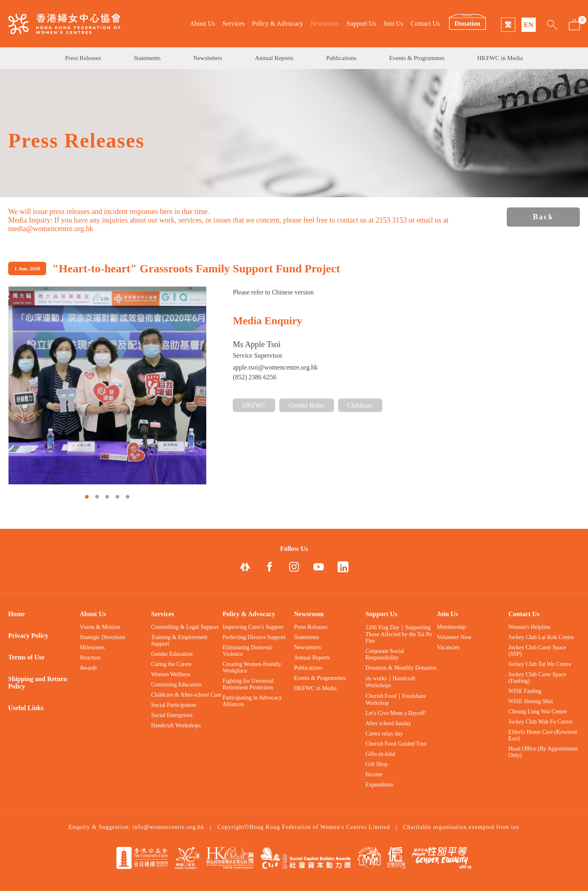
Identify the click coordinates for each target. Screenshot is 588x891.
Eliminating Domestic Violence (248, 651)
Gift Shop (377, 764)
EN (529, 25)
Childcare (360, 405)
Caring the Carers (171, 664)
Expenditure (379, 785)
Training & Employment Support (179, 640)
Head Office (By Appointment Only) (543, 752)
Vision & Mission (100, 627)
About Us (203, 23)
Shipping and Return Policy (38, 683)
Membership (451, 627)
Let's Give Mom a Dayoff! (396, 713)
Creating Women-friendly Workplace (252, 667)
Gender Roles (307, 405)
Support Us (361, 23)
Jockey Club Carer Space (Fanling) (537, 678)
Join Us (393, 23)
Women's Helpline (529, 627)
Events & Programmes (417, 58)
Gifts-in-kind (380, 754)
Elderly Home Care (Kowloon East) (543, 735)
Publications (341, 58)
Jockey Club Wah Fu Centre (540, 722)
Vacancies (448, 647)
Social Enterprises (172, 715)
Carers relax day (384, 734)
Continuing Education (176, 685)
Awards (88, 668)
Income (374, 774)
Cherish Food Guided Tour (396, 744)
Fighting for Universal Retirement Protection (248, 684)
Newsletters (208, 58)
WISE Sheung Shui (531, 701)
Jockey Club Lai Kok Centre (541, 637)
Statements (147, 58)
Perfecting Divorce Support (254, 637)
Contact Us (425, 23)
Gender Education (172, 654)
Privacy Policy (28, 636)
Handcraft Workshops (176, 725)
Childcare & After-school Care (186, 695)
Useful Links (26, 708)
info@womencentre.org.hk (169, 827)
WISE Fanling (525, 691)
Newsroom (325, 23)
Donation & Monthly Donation (401, 668)
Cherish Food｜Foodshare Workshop (396, 699)
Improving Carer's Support (253, 627)
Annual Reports (274, 58)
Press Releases (83, 58)
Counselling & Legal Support (185, 627)
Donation (467, 23)
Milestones (92, 647)
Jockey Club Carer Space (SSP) (537, 651)
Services (234, 23)
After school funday (388, 723)
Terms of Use (26, 657)
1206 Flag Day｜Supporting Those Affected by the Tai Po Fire (399, 634)
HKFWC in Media (500, 58)
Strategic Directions (102, 637)
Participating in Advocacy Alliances (252, 701)
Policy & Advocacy (277, 23)
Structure (90, 658)
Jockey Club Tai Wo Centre (540, 664)
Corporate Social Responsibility (385, 654)
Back (543, 217)
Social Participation (174, 705)
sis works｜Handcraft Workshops (390, 682)
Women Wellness (171, 674)
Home (17, 614)
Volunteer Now (454, 637)
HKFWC (254, 405)
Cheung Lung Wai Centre (538, 712)
